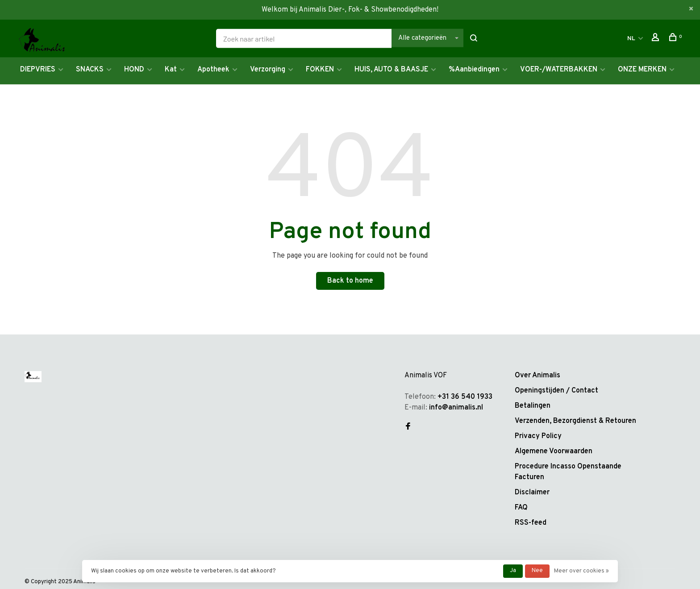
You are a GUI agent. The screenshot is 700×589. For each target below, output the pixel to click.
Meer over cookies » (581, 571)
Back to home (350, 281)
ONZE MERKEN (642, 70)
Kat (171, 70)
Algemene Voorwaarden (554, 451)
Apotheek (213, 70)
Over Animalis (537, 376)
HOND (134, 70)
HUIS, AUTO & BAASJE (391, 70)
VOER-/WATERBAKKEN (559, 70)
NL (631, 39)
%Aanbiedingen (474, 70)
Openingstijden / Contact (556, 391)
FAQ (521, 508)
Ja (513, 571)
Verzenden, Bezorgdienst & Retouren (575, 421)
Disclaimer (532, 493)
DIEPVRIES (38, 70)
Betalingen (533, 406)
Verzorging (268, 70)
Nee (537, 571)
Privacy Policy (538, 436)
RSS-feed (531, 523)
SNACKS (90, 70)
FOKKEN (320, 70)
